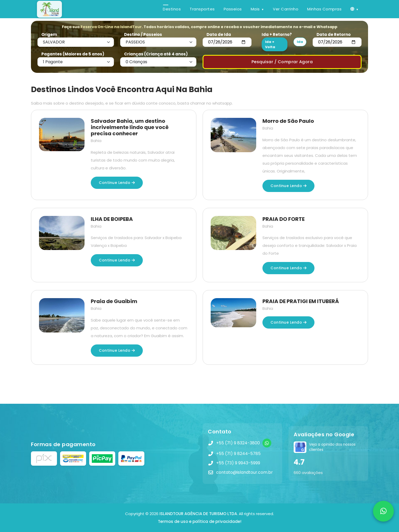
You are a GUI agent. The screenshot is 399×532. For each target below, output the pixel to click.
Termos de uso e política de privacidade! (200, 521)
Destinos (172, 9)
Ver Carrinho (286, 9)
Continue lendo (117, 183)
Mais (255, 9)
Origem (49, 34)
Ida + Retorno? (277, 34)
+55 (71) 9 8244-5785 (238, 454)
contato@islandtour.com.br (244, 472)
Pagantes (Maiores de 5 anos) (73, 54)
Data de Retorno (334, 34)
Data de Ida (219, 34)
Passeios (233, 9)
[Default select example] (76, 42)
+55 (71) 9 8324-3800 (238, 443)
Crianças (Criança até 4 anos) (156, 54)
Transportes (202, 9)
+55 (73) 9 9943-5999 (238, 463)
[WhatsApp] (267, 443)
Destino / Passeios (143, 34)
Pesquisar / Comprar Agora (282, 62)
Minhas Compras (324, 9)
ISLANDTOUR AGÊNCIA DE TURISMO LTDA (198, 514)
